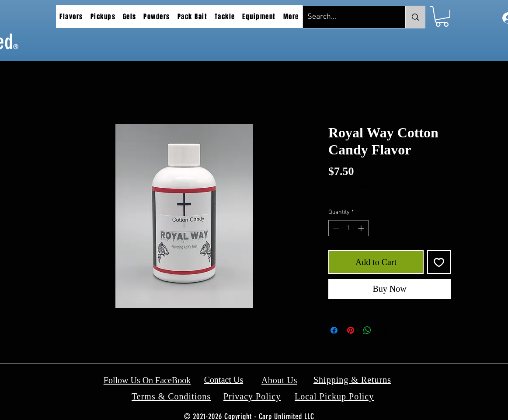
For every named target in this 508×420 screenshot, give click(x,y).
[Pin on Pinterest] (351, 330)
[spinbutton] (348, 228)
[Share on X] (384, 330)
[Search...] (347, 17)
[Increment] (362, 228)
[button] (71, 17)
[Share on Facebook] (334, 330)
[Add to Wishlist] (439, 262)
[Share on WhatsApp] (367, 330)
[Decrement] (335, 228)
